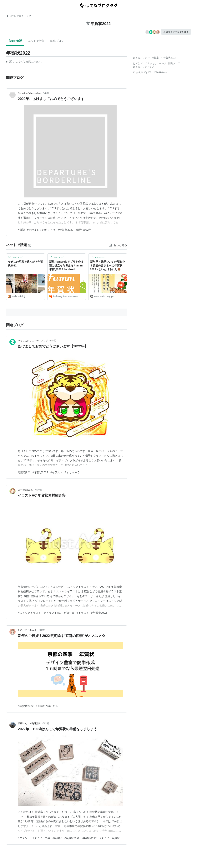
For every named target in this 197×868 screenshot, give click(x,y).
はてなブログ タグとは (145, 63)
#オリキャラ (73, 472)
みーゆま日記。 (26, 490)
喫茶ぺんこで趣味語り (29, 723)
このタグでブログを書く (176, 32)
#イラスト (57, 472)
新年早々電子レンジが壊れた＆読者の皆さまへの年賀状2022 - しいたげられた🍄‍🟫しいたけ (108, 266)
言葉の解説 (15, 41)
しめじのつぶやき (27, 630)
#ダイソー (24, 838)
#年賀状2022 (66, 230)
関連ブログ (57, 41)
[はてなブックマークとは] (30, 245)
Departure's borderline (29, 93)
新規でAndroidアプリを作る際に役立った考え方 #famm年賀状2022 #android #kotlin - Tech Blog (66, 266)
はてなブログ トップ (19, 16)
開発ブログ (174, 63)
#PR (56, 706)
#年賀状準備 (72, 838)
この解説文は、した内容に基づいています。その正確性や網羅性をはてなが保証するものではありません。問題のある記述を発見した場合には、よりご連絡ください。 (24, 62)
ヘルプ (163, 63)
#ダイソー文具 (41, 838)
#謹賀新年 (24, 472)
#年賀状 (57, 838)
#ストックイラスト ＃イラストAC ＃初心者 (46, 613)
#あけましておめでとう (41, 230)
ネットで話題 (36, 41)
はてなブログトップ (144, 67)
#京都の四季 (43, 706)
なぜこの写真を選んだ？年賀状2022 (25, 264)
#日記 (21, 230)
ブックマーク (16, 257)
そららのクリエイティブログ (33, 341)
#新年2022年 (84, 230)
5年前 (46, 93)
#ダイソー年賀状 (110, 838)
